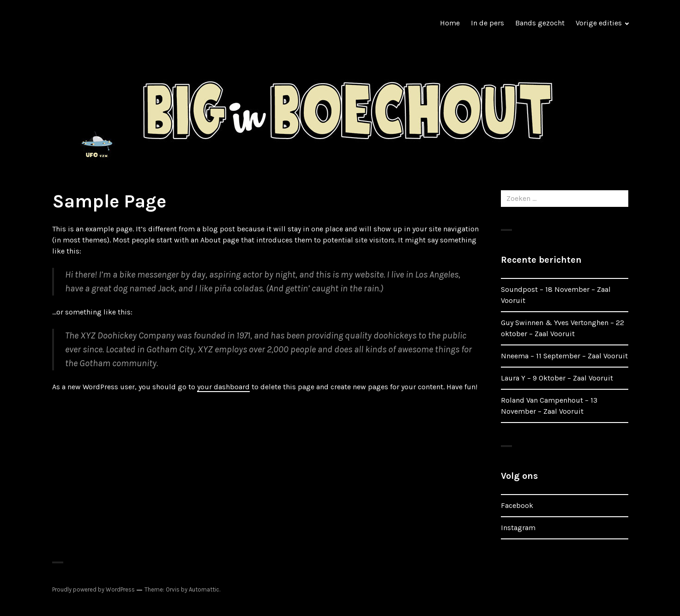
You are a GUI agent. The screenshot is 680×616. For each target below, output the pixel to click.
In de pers (487, 23)
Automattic (204, 589)
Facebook (517, 505)
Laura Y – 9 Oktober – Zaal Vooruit (557, 378)
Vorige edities (599, 23)
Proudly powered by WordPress (93, 589)
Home (450, 23)
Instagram (518, 528)
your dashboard (223, 387)
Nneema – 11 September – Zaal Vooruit (564, 356)
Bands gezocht (540, 23)
